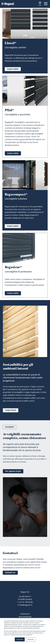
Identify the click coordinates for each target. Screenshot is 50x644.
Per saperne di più (13, 471)
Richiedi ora (10, 572)
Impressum (25, 614)
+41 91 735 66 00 (26, 602)
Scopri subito (13, 69)
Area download (25, 617)
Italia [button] (40, 4)
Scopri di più (11, 410)
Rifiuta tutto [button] (31, 639)
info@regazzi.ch (26, 605)
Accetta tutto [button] (20, 639)
